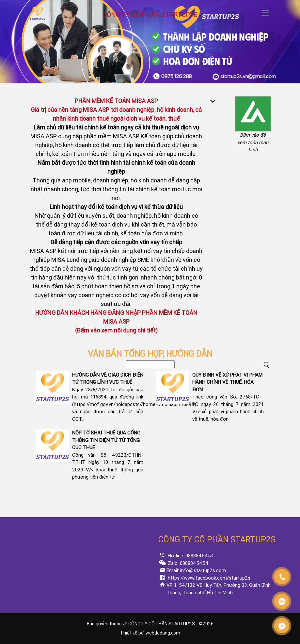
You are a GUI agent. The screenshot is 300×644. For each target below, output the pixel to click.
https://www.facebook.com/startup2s (208, 578)
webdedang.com (163, 633)
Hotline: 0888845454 (190, 556)
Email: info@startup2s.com (196, 570)
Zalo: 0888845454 (188, 563)
